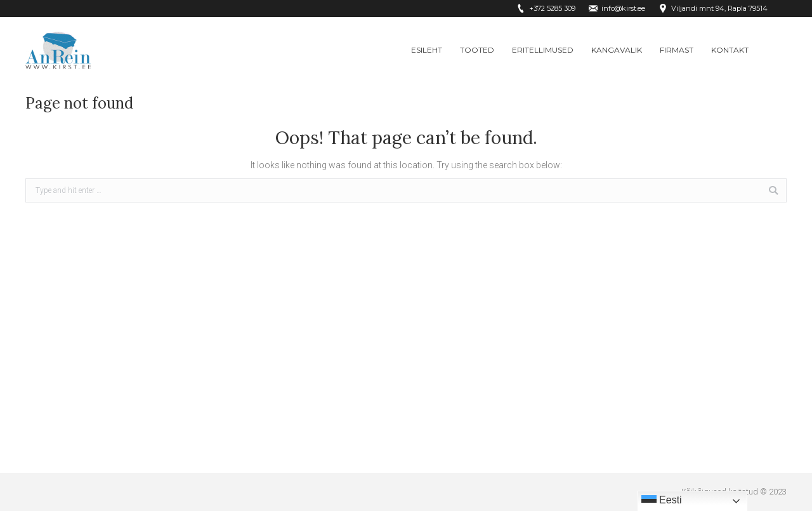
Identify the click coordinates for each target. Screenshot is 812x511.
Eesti (662, 501)
